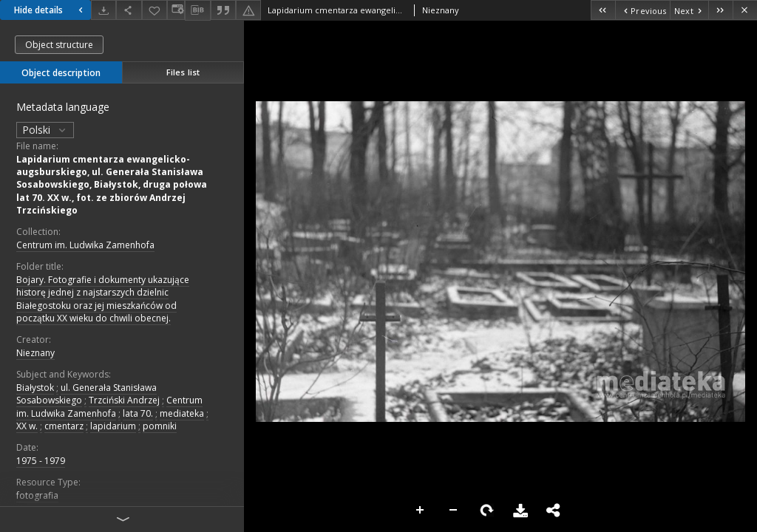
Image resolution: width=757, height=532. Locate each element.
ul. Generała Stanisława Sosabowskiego (86, 394)
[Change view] (176, 10)
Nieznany (35, 353)
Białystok (35, 388)
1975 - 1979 (41, 461)
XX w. (27, 426)
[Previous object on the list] (642, 10)
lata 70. (138, 413)
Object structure (59, 45)
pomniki (160, 426)
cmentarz (64, 426)
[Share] (129, 10)
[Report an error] (248, 10)
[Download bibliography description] (197, 10)
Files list (183, 72)
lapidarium (113, 426)
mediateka (182, 413)
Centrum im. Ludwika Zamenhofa (85, 245)
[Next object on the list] (689, 10)
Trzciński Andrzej (124, 400)
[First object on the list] (603, 10)
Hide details (50, 10)
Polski (45, 130)
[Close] (745, 10)
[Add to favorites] (155, 10)
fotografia (37, 495)
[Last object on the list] (720, 10)
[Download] (103, 10)
